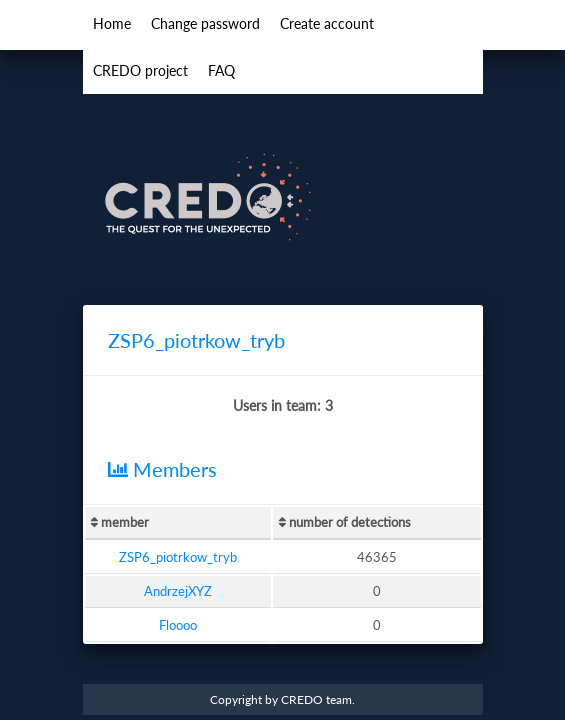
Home (112, 23)
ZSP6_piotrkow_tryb (178, 557)
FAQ (221, 70)
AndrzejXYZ (178, 591)
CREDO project (140, 70)
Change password (205, 23)
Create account (327, 23)
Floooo (178, 625)
